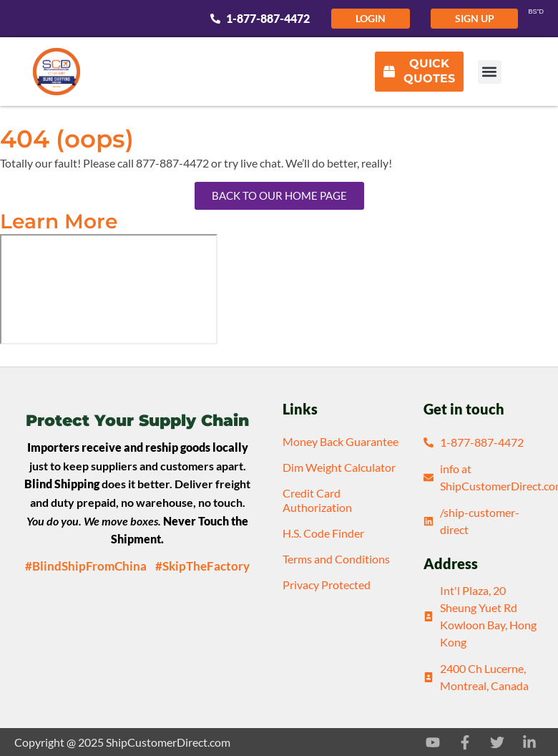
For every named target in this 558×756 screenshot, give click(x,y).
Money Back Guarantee (341, 441)
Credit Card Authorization (317, 500)
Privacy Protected (327, 585)
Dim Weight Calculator (339, 467)
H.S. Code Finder (323, 533)
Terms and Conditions (336, 559)
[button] (490, 72)
